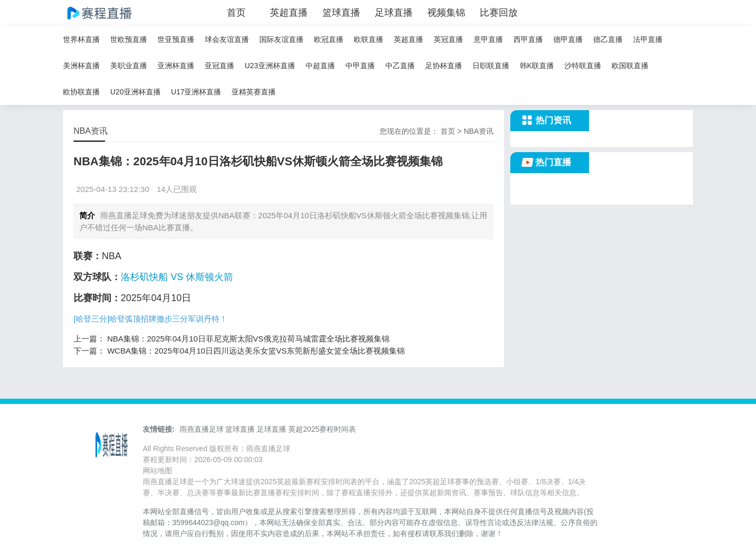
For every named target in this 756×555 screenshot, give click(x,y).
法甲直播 (648, 39)
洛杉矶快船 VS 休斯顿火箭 (177, 277)
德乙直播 (608, 39)
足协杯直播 (444, 66)
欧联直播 (369, 39)
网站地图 (157, 471)
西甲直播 (528, 39)
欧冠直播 (329, 39)
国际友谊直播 (281, 39)
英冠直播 (448, 39)
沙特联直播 (583, 66)
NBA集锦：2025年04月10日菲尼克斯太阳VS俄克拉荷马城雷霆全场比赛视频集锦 (248, 339)
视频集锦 (446, 13)
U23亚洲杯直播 (270, 66)
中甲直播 (360, 66)
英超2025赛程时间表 (322, 429)
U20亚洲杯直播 (135, 92)
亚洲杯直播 (176, 66)
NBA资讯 (479, 131)
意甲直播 (488, 39)
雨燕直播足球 (202, 429)
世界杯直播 (81, 39)
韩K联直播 (537, 66)
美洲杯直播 (81, 66)
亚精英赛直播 (254, 92)
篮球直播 (341, 13)
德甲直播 (568, 39)
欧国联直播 (630, 66)
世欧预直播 (129, 39)
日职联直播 (491, 66)
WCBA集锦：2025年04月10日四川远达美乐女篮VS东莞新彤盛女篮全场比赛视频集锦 (256, 351)
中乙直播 (400, 66)
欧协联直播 (81, 92)
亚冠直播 (219, 66)
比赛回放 (499, 13)
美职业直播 (129, 66)
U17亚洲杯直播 (196, 92)
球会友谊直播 (227, 39)
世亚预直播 (176, 39)
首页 (236, 13)
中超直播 (320, 66)
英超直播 (289, 13)
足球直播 (394, 13)
